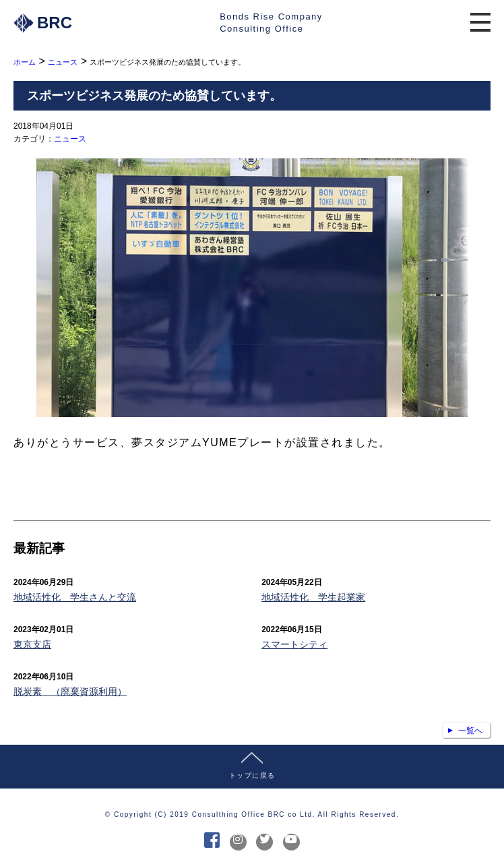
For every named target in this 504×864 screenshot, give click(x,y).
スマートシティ (294, 644)
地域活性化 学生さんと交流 (75, 597)
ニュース (70, 139)
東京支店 (32, 644)
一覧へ (470, 731)
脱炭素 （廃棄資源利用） (70, 691)
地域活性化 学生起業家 (313, 597)
